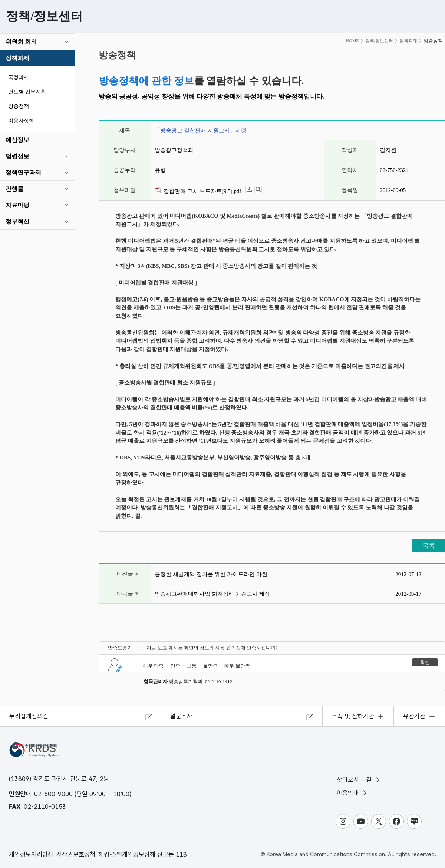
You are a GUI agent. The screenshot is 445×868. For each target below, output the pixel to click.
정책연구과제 (23, 172)
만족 (175, 666)
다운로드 (253, 189)
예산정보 (17, 140)
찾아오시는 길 (359, 780)
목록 (429, 546)
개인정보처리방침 (31, 854)
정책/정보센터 (379, 41)
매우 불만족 (237, 666)
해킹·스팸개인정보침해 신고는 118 (143, 854)
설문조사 (181, 716)
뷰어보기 (262, 189)
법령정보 (17, 156)
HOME (352, 41)
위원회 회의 (21, 42)
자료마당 (17, 205)
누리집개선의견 (29, 716)
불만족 (210, 666)
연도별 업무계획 (27, 92)
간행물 (14, 189)
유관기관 (414, 716)
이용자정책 (21, 121)
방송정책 (19, 106)
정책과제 (17, 58)
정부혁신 (17, 221)
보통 (192, 666)
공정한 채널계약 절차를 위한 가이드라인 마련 (211, 574)
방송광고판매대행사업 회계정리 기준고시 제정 (212, 594)
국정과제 (19, 77)
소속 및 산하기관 (353, 716)
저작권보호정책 (76, 854)
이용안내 (352, 793)
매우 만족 (153, 666)
